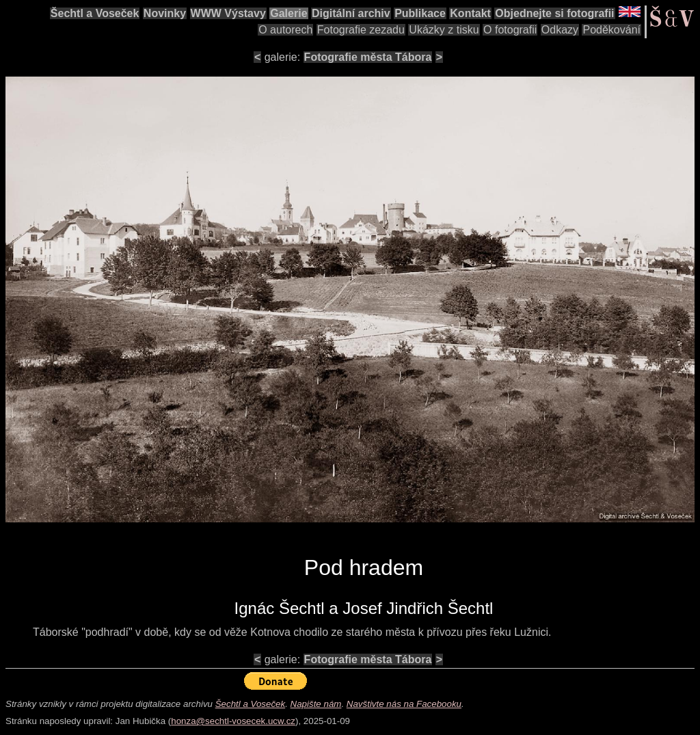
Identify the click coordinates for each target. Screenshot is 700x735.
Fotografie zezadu (361, 30)
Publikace (420, 13)
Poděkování (611, 30)
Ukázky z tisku (444, 30)
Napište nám (316, 704)
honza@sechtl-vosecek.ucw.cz (233, 721)
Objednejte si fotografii (554, 13)
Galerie (288, 13)
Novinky (165, 13)
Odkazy (560, 30)
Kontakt (470, 13)
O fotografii (510, 30)
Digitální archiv (351, 13)
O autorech (285, 30)
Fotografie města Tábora (368, 57)
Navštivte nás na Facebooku (404, 704)
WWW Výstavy (228, 13)
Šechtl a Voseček (95, 13)
